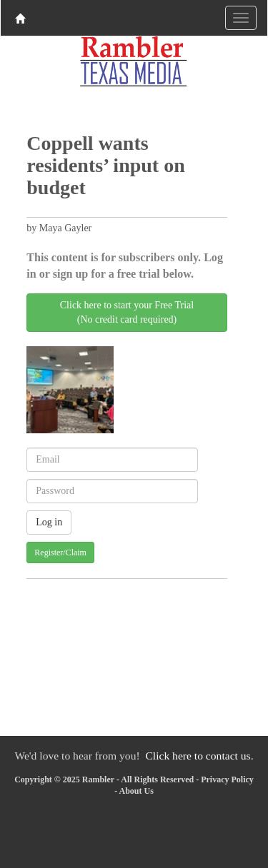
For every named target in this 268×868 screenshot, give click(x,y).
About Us (136, 791)
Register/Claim (60, 552)
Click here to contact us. (199, 756)
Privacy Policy (227, 779)
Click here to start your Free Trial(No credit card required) (127, 312)
